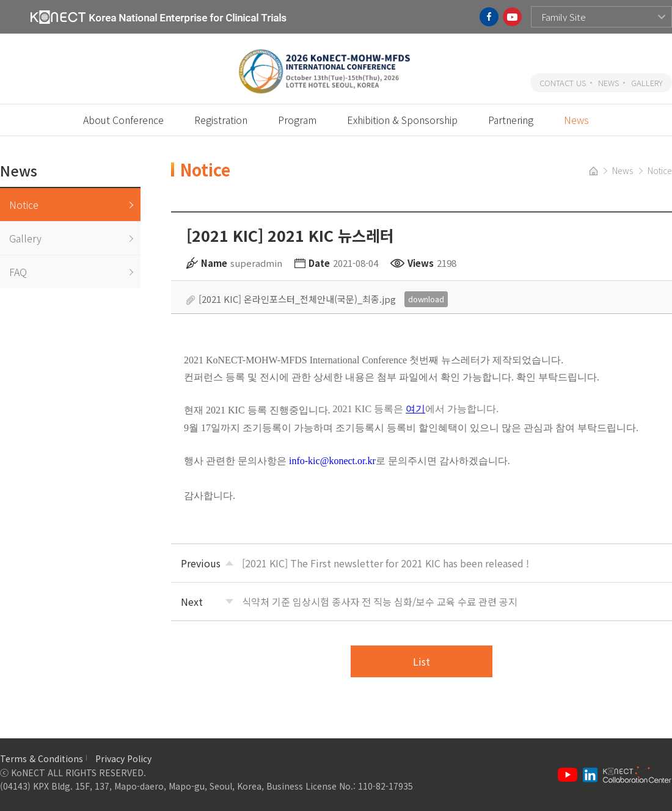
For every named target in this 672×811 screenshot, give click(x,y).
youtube (512, 17)
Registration (221, 120)
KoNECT (159, 17)
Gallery (25, 238)
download (426, 299)
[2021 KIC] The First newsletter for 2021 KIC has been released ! (385, 563)
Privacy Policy (123, 758)
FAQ (18, 272)
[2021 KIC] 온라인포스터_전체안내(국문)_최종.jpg (297, 299)
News (576, 120)
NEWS (608, 83)
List (422, 661)
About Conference (123, 120)
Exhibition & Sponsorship (402, 120)
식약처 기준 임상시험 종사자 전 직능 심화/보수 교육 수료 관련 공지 (380, 602)
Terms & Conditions (42, 758)
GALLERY (647, 83)
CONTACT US (563, 83)
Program (297, 120)
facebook (489, 17)
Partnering (511, 120)
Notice (24, 205)
